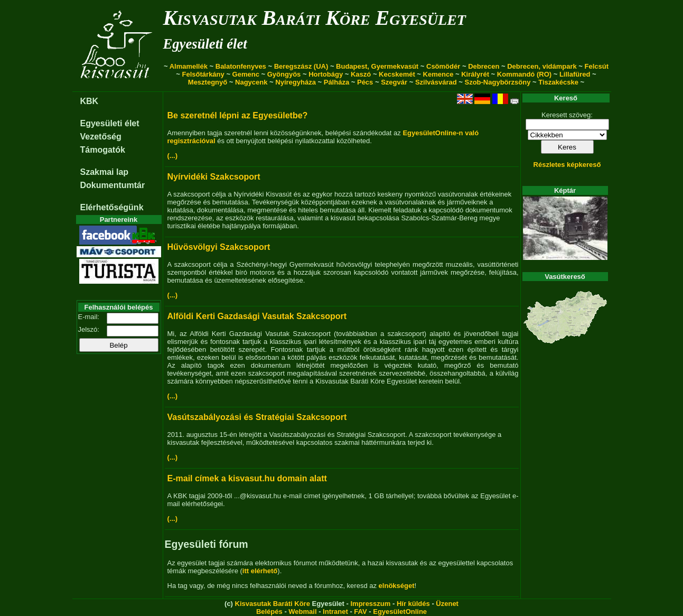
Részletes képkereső (567, 165)
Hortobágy (326, 74)
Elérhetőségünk (112, 207)
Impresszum (370, 604)
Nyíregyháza (296, 82)
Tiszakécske (558, 82)
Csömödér (443, 66)
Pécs (365, 82)
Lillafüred (575, 74)
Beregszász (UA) (301, 66)
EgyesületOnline (400, 612)
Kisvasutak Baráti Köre (273, 604)
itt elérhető (260, 571)
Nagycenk (251, 82)
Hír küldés (413, 604)
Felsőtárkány (203, 74)
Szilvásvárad (436, 82)
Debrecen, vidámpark (542, 66)
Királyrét (475, 74)
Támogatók (103, 150)
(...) (173, 156)
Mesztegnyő (208, 82)
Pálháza (336, 82)
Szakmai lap (105, 172)
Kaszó (361, 74)
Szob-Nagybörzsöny (497, 82)
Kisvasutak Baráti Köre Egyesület (315, 18)
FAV (360, 612)
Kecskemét (397, 74)
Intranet (335, 612)
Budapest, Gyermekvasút (377, 66)
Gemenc (246, 74)
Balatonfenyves (241, 66)
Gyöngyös (284, 74)
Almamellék (189, 66)
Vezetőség (101, 137)
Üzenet (447, 604)
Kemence (438, 74)
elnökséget (397, 586)
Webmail (302, 612)
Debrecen (484, 66)
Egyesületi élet (205, 44)
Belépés (269, 612)
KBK (90, 101)
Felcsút (597, 66)
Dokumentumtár (113, 185)
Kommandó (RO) (524, 74)
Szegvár (394, 82)
